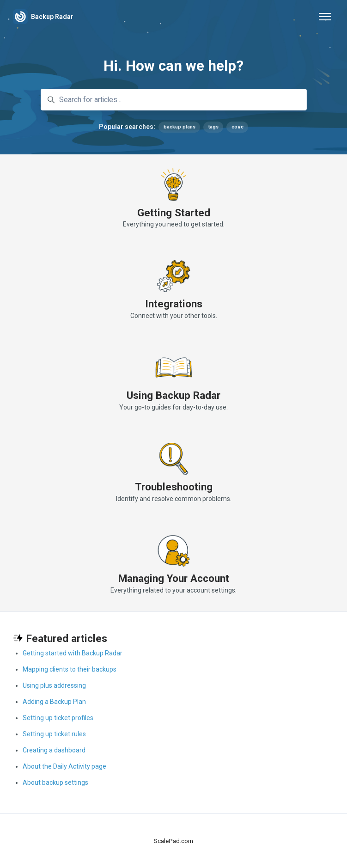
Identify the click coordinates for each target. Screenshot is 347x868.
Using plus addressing (54, 685)
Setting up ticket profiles (58, 718)
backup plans (180, 127)
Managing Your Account (174, 578)
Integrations (174, 304)
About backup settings (55, 782)
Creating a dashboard (54, 750)
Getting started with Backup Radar (73, 653)
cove (237, 127)
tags (213, 127)
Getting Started (174, 213)
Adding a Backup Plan (54, 702)
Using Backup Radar (173, 395)
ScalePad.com (173, 841)
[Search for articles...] (174, 100)
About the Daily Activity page (64, 766)
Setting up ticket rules (54, 734)
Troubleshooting (174, 487)
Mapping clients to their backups (70, 669)
